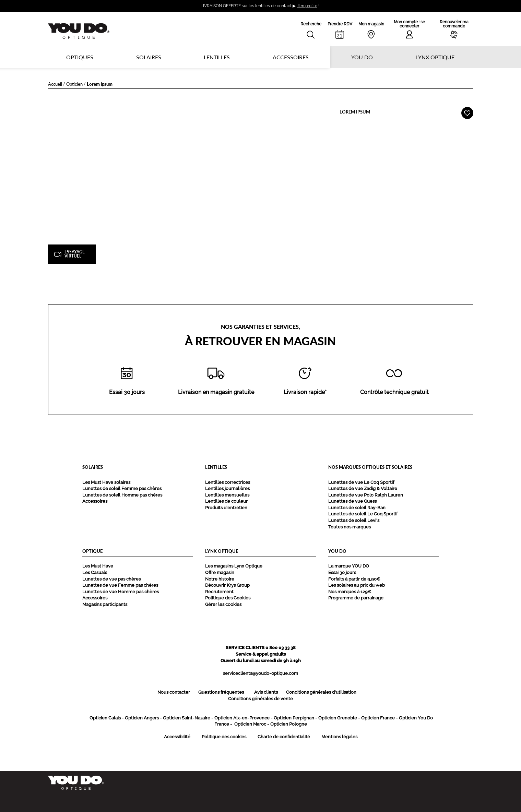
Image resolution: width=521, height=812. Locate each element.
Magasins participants (105, 604)
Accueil (55, 84)
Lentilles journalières (227, 488)
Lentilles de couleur (226, 501)
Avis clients (266, 692)
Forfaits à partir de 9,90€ (354, 579)
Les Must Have (98, 566)
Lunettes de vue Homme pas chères (121, 592)
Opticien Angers (142, 718)
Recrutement (219, 592)
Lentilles (217, 57)
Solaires (149, 57)
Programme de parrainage (356, 598)
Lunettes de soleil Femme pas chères (122, 488)
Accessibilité (177, 737)
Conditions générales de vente (260, 699)
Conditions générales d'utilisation (321, 692)
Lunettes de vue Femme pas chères (120, 585)
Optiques (80, 57)
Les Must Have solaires (106, 482)
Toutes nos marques (350, 527)
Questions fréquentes (221, 692)
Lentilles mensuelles (227, 495)
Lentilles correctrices (228, 482)
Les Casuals (95, 572)
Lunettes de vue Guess (352, 501)
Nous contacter (174, 692)
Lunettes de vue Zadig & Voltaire (363, 488)
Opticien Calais (105, 718)
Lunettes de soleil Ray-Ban (357, 508)
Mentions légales (339, 737)
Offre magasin (220, 572)
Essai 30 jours (342, 572)
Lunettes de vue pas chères (111, 579)
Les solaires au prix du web (357, 585)
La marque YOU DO (349, 566)
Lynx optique (435, 57)
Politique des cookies (224, 737)
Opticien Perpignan (294, 718)
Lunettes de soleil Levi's (354, 520)
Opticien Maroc (250, 724)
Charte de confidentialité (284, 737)
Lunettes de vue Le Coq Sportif (361, 482)
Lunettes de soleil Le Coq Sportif (363, 514)
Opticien (74, 84)
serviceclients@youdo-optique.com (260, 673)
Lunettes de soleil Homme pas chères (122, 495)
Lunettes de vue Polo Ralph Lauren (366, 495)
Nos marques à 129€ (350, 592)
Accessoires (291, 57)
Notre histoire (220, 579)
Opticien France (378, 718)
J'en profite (307, 6)
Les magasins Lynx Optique (234, 566)
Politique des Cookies (228, 598)
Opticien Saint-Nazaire (187, 718)
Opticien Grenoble (338, 718)
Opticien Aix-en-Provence (242, 718)
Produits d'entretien (226, 508)
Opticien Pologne (289, 724)
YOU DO (362, 57)
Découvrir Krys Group (227, 585)
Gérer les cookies (223, 604)
